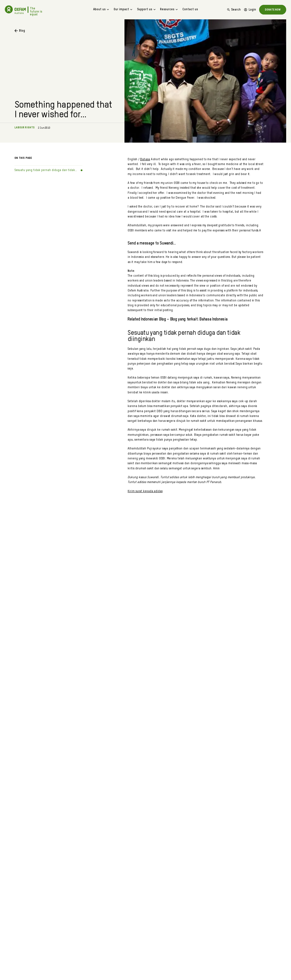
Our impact (123, 10)
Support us (146, 10)
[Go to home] (9, 9)
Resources (169, 10)
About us (101, 10)
